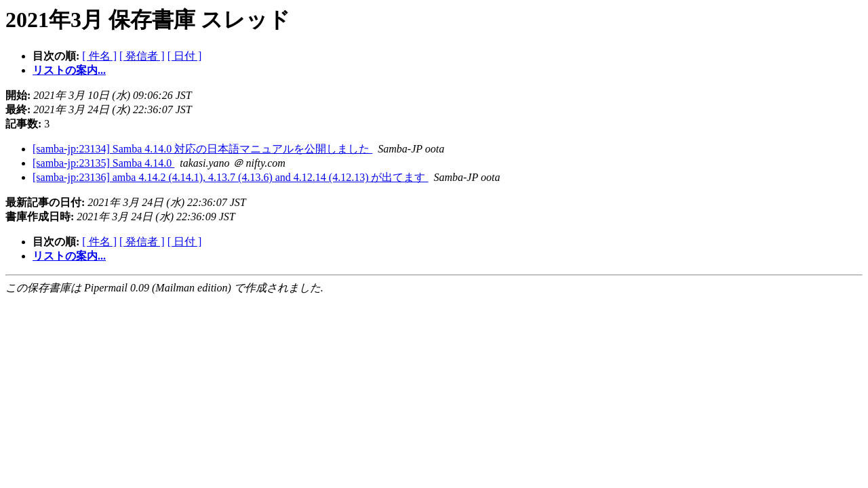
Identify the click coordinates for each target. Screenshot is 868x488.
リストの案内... (69, 70)
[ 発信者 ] (142, 56)
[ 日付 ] (185, 56)
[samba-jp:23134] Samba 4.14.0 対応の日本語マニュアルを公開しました (202, 149)
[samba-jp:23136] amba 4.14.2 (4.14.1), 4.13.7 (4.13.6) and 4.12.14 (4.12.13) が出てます (230, 177)
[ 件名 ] (99, 56)
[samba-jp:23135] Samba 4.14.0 (103, 163)
